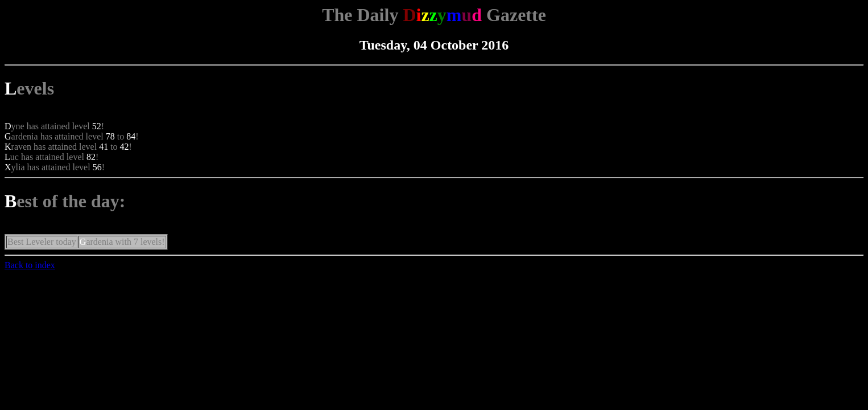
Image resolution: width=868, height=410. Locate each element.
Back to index (30, 265)
